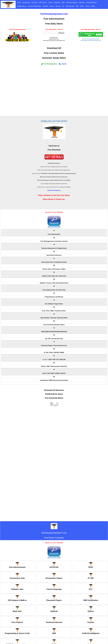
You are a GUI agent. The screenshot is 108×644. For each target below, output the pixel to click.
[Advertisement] (54, 91)
